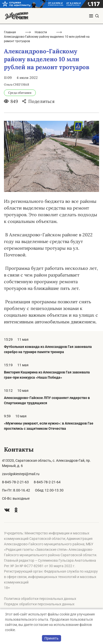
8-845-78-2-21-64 (47, 482)
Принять (51, 638)
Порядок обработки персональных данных (39, 604)
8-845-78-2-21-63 (15, 482)
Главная (10, 32)
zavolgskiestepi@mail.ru (21, 474)
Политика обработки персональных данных (40, 599)
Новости (41, 32)
